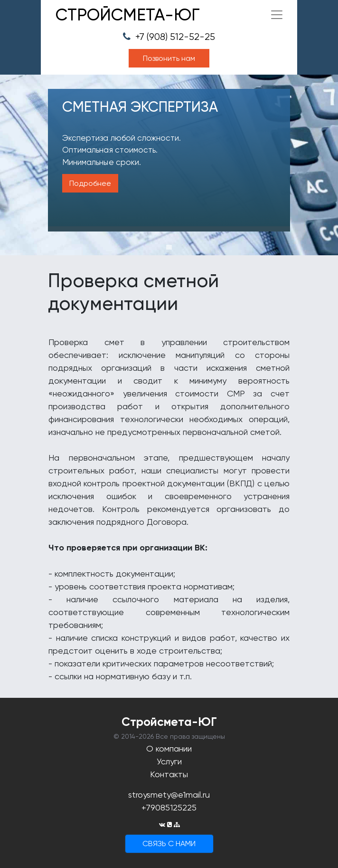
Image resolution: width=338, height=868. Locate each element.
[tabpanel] (169, 165)
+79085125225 (169, 807)
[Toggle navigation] (277, 15)
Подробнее (90, 183)
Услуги (169, 761)
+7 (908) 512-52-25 (169, 37)
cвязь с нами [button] (169, 844)
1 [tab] (169, 247)
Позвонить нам (169, 58)
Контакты (169, 774)
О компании (169, 748)
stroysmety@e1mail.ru (169, 795)
